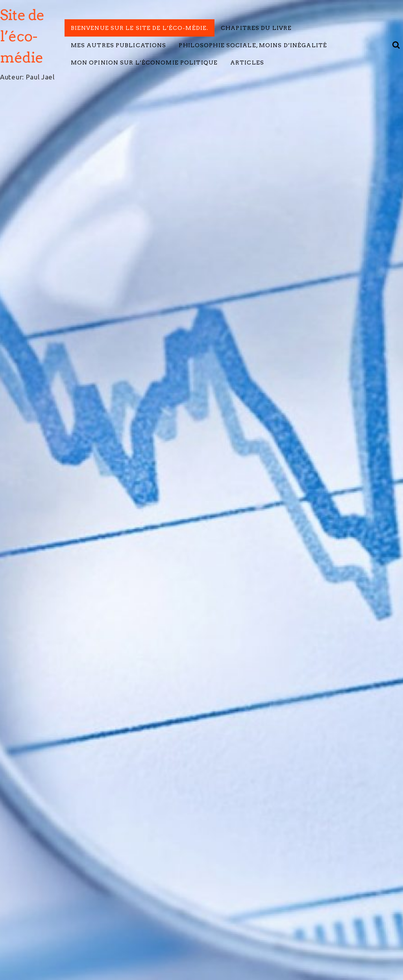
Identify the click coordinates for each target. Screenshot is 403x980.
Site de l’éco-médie (22, 36)
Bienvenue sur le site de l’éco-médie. (140, 28)
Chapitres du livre (256, 28)
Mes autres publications (119, 45)
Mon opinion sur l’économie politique (144, 63)
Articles (247, 63)
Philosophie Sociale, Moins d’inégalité (253, 45)
